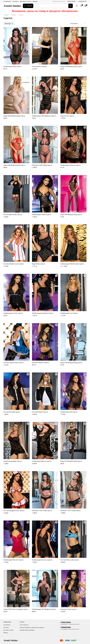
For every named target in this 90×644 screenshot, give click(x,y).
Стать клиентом (24, 625)
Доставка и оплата (25, 1)
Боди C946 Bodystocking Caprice (14, 165)
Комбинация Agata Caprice (13, 461)
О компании (7, 1)
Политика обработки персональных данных (32, 628)
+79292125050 (71, 1)
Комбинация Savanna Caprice (71, 165)
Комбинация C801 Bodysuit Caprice (44, 116)
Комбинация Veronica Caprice (42, 560)
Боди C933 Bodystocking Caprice (71, 363)
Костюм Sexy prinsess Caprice (14, 363)
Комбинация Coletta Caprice (42, 215)
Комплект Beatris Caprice (41, 363)
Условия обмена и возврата (27, 630)
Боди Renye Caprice (39, 264)
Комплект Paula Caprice (69, 609)
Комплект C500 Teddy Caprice (42, 165)
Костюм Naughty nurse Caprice (14, 511)
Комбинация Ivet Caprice (69, 412)
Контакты (15, 1)
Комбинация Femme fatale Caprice (72, 264)
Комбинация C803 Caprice (12, 66)
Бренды (35, 1)
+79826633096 (65, 627)
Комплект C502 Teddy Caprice (42, 511)
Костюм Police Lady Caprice (70, 560)
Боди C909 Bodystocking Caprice (71, 215)
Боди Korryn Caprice (67, 116)
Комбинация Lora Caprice (69, 313)
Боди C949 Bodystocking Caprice (71, 66)
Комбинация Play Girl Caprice (13, 560)
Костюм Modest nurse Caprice (14, 264)
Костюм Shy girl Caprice (40, 412)
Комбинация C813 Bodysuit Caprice (44, 609)
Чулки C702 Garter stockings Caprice (16, 609)
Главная (6, 15)
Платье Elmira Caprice (39, 66)
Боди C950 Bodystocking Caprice (14, 116)
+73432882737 (82, 1)
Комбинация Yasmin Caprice (13, 313)
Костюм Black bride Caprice (13, 215)
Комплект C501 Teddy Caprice (70, 511)
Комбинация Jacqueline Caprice (43, 313)
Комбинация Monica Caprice (42, 461)
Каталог (28, 6)
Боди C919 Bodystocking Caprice (71, 461)
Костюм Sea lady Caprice (12, 412)
